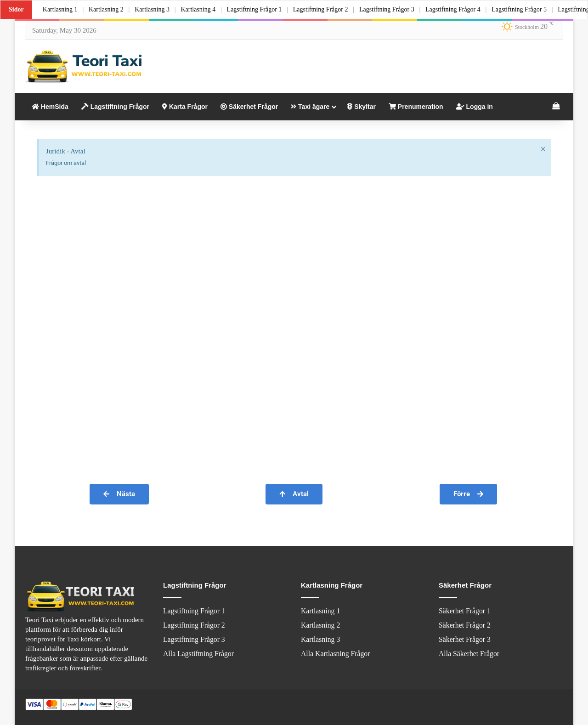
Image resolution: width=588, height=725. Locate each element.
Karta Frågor (185, 107)
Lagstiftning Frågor (115, 107)
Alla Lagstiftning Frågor (198, 654)
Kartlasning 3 (155, 9)
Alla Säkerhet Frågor (469, 654)
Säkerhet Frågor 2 (465, 625)
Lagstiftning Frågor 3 (394, 9)
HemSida (50, 107)
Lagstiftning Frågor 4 (461, 9)
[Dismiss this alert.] (543, 149)
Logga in (475, 107)
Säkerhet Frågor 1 (465, 611)
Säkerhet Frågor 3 (465, 639)
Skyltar (362, 107)
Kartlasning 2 (107, 9)
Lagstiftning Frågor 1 (259, 9)
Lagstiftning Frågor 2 (327, 9)
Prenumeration (416, 107)
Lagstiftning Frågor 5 (529, 9)
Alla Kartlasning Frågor (335, 654)
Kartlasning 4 (202, 9)
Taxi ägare (310, 107)
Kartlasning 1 (61, 9)
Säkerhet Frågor (249, 107)
